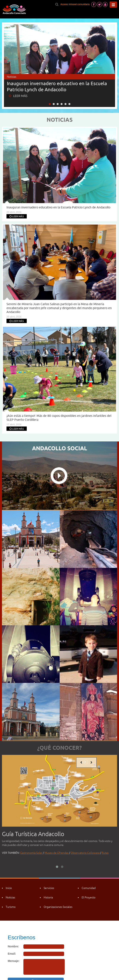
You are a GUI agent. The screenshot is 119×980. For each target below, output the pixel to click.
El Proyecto (89, 897)
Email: (12, 954)
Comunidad (89, 888)
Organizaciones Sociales (58, 907)
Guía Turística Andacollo (33, 834)
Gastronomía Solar (31, 853)
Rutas (105, 853)
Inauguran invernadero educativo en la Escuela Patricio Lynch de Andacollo (57, 86)
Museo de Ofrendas (56, 853)
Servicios (49, 888)
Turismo (11, 907)
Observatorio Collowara (85, 853)
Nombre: (13, 946)
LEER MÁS (18, 96)
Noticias (10, 897)
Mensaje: (14, 961)
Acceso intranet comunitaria (75, 4)
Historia (48, 897)
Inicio (9, 888)
